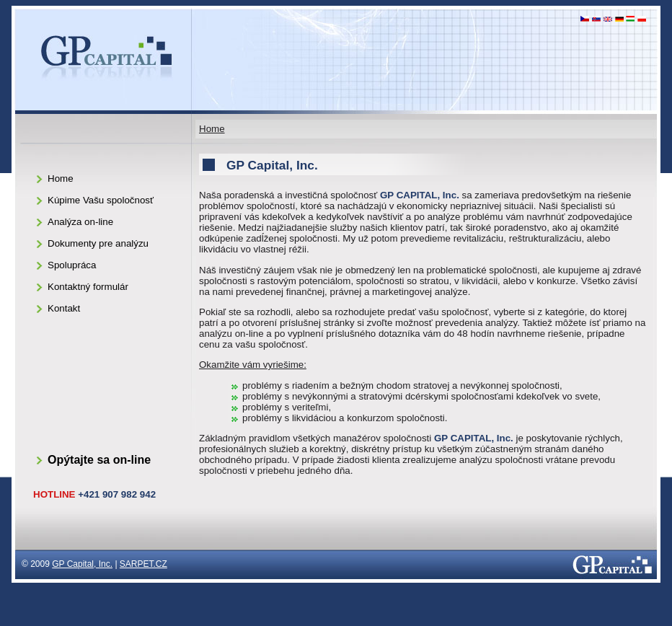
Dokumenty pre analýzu (98, 243)
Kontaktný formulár (88, 287)
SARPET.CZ (143, 564)
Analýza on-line (80, 222)
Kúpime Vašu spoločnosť (101, 200)
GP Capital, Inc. (82, 564)
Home (212, 129)
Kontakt (64, 308)
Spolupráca (72, 265)
